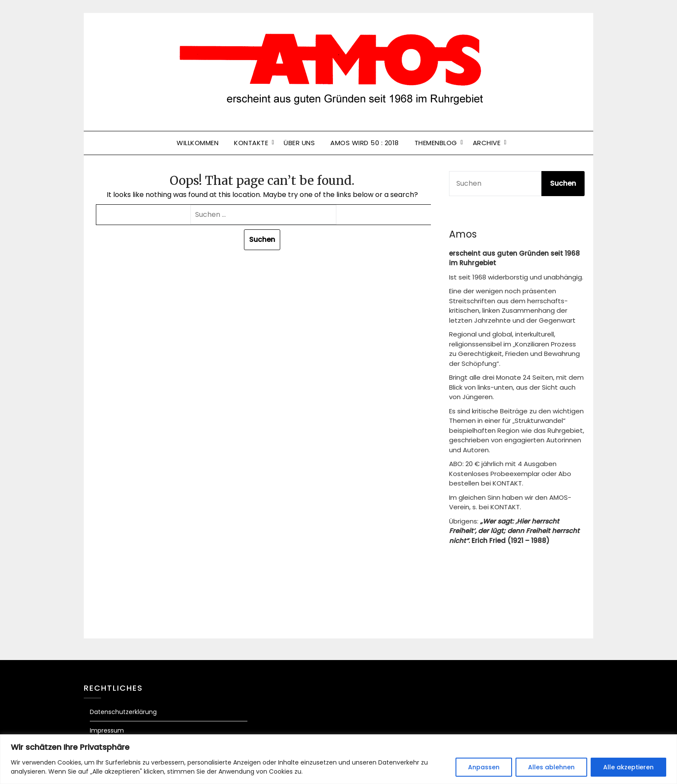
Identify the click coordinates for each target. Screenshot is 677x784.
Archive (487, 143)
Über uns (299, 143)
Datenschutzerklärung (123, 712)
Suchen (563, 183)
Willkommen (198, 143)
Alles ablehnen (551, 767)
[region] (338, 759)
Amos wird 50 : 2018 (365, 143)
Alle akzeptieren (628, 767)
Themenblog (436, 143)
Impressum (107, 730)
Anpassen (484, 767)
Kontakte (251, 143)
